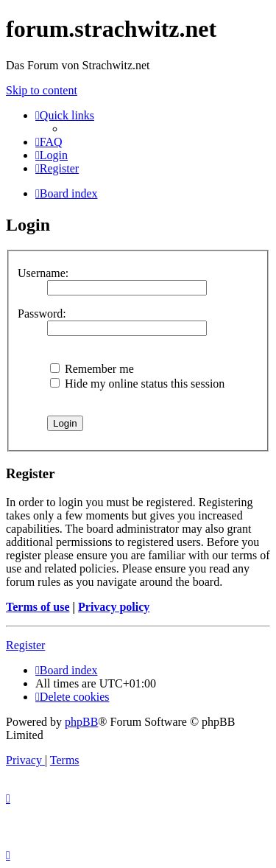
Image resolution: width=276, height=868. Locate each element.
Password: (42, 314)
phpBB (81, 722)
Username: (43, 273)
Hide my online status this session (137, 384)
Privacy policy (114, 607)
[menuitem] (49, 142)
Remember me (92, 369)
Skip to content (42, 90)
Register (25, 645)
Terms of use (38, 607)
